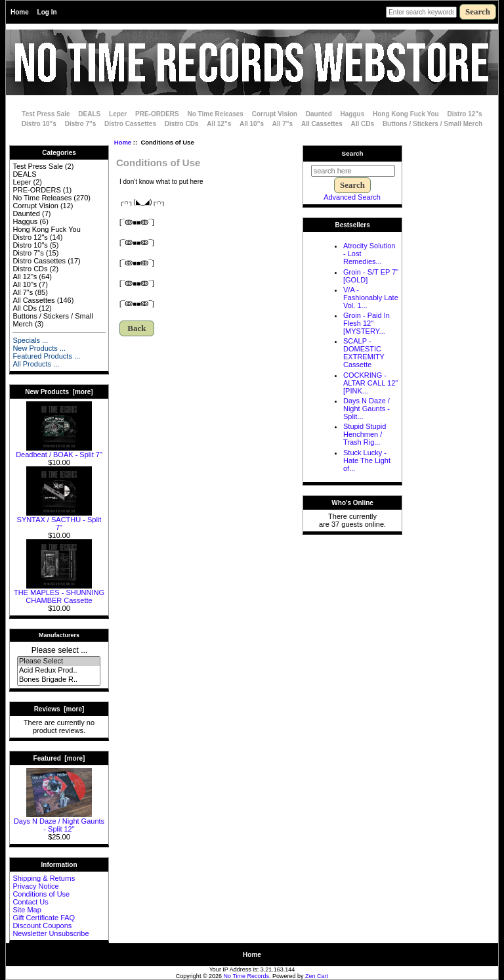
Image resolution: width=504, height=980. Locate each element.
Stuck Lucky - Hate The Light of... (367, 460)
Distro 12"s (465, 114)
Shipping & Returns (44, 878)
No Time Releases (216, 114)
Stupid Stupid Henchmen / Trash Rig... (365, 434)
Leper (118, 114)
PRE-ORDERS (157, 114)
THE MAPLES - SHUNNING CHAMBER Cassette (59, 593)
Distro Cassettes (130, 124)
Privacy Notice (35, 886)
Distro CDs (182, 124)
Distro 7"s (81, 124)
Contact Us (30, 902)
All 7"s (283, 124)
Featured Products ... (46, 356)
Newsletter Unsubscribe (51, 933)
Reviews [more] (59, 709)
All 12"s (219, 124)
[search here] (353, 171)
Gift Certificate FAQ (44, 918)
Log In (47, 12)
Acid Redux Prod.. (59, 671)
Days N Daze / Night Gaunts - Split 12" (59, 822)
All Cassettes (322, 124)
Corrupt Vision (275, 114)
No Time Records (247, 976)
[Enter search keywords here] (421, 12)
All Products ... (36, 364)
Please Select (59, 661)
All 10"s (252, 124)
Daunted (319, 114)
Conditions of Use (41, 894)
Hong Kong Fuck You (406, 114)
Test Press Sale (46, 114)
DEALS (89, 114)
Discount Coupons (42, 925)
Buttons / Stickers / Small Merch (432, 124)
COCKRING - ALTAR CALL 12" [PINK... (370, 383)
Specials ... (30, 340)
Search (353, 153)
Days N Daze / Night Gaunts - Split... (367, 409)
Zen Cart (317, 976)
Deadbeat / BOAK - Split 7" (59, 451)
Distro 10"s (39, 124)
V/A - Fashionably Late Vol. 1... (371, 298)
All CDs (363, 124)
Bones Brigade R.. (59, 680)
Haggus (353, 114)
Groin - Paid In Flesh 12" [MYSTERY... (367, 323)
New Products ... (39, 348)
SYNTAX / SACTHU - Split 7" (59, 520)
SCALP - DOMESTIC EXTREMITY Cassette (364, 353)
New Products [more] (59, 392)
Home (20, 12)
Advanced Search (352, 197)
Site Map (27, 910)
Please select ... (59, 650)
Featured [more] (59, 758)
